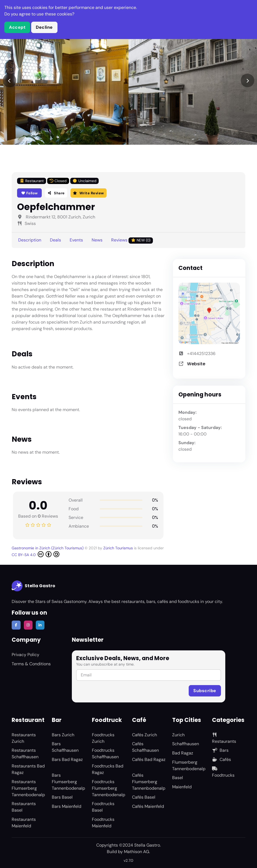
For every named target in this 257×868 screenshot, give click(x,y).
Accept (17, 27)
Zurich (178, 735)
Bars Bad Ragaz (67, 759)
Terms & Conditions (31, 664)
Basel (178, 778)
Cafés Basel (144, 797)
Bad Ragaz (183, 753)
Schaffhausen (186, 744)
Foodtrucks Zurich (103, 738)
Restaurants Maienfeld (24, 823)
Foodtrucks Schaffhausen (105, 754)
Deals (55, 240)
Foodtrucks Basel (103, 807)
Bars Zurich (63, 735)
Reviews (132, 240)
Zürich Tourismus (119, 548)
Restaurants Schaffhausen (25, 754)
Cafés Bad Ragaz (149, 759)
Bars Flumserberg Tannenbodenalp (68, 782)
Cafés (221, 759)
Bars (220, 750)
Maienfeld (182, 787)
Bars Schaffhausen (65, 747)
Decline (44, 27)
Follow (29, 193)
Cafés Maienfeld (148, 806)
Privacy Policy (25, 655)
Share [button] (56, 193)
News (97, 240)
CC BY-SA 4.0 (36, 554)
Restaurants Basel (24, 807)
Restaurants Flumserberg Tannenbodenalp (28, 788)
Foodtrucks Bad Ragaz (108, 769)
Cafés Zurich (144, 735)
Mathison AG (136, 852)
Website (196, 364)
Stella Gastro (33, 586)
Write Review (89, 193)
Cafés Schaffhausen (145, 747)
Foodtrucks (223, 772)
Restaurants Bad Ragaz (28, 769)
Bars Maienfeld (67, 806)
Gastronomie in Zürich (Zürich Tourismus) (48, 548)
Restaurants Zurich (24, 738)
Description (30, 240)
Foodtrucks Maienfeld (103, 823)
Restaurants (224, 738)
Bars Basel (62, 797)
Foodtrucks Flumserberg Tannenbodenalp (109, 788)
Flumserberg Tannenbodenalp (189, 765)
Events (76, 240)
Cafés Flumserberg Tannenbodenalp (149, 782)
